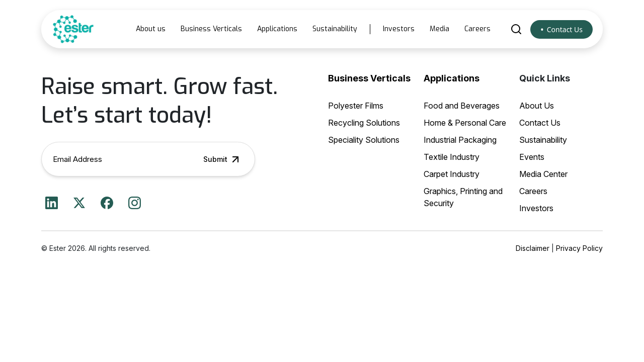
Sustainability (335, 29)
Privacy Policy (579, 248)
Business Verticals (211, 29)
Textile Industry (452, 157)
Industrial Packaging (460, 140)
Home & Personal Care (465, 123)
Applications (277, 29)
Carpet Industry (452, 174)
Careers (477, 29)
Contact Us (565, 29)
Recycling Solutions (364, 123)
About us (151, 29)
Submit (222, 159)
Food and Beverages (462, 106)
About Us (537, 106)
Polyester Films (356, 106)
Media (439, 29)
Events (532, 157)
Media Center (543, 174)
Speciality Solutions (364, 140)
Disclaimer (533, 248)
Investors (399, 29)
